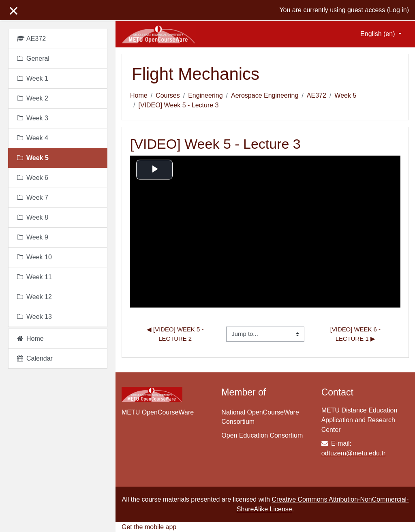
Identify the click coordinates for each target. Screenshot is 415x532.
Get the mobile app (149, 527)
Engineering (205, 95)
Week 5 (345, 95)
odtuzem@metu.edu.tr (354, 453)
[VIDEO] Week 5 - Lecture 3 (178, 105)
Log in (398, 10)
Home (139, 95)
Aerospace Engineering (265, 95)
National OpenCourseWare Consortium (260, 417)
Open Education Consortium (262, 435)
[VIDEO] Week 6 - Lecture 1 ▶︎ (356, 334)
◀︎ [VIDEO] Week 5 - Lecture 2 (176, 334)
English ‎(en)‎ (379, 34)
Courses (168, 95)
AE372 (317, 95)
